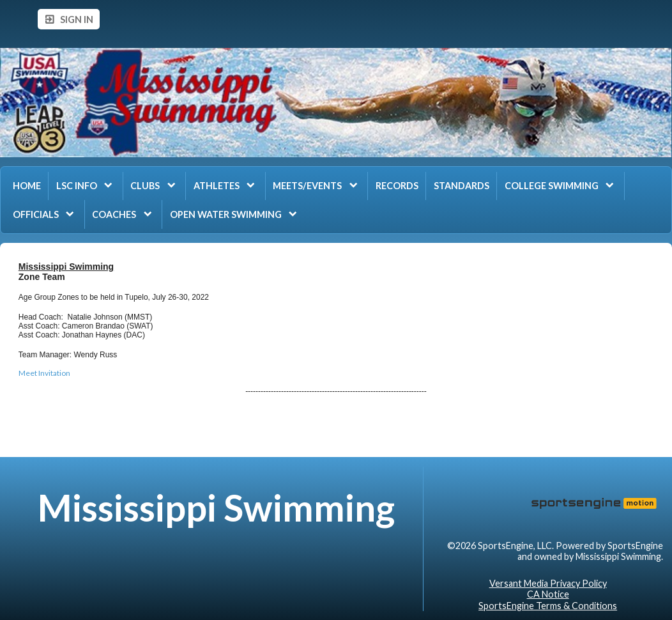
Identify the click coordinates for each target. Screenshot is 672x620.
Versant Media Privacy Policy (548, 583)
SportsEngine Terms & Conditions (548, 606)
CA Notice (548, 594)
